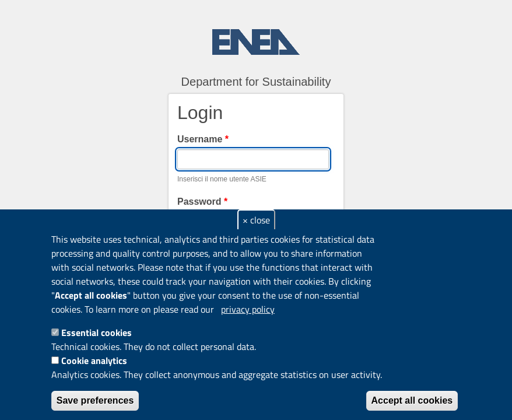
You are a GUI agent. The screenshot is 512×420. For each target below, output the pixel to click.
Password (202, 202)
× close (256, 220)
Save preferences (95, 400)
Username (203, 139)
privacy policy (248, 309)
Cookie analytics (94, 360)
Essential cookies (97, 332)
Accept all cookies (412, 400)
